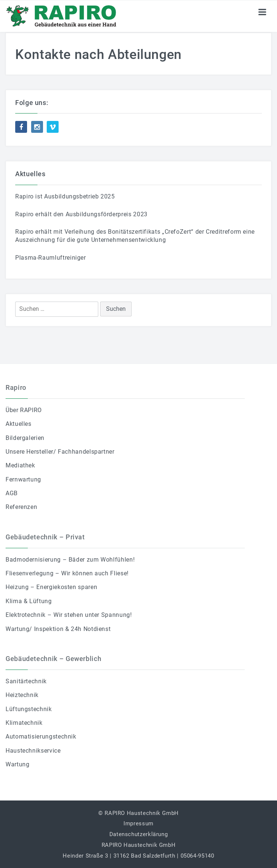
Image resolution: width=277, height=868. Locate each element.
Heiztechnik (22, 695)
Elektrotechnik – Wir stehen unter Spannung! (69, 615)
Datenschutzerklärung (139, 834)
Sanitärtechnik (26, 681)
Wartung (17, 764)
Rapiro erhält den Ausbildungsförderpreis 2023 (81, 214)
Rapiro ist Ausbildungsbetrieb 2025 (65, 196)
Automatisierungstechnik (41, 737)
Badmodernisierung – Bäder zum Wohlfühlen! (70, 560)
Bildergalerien (25, 438)
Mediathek (20, 465)
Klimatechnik (24, 723)
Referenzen (21, 507)
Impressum (138, 823)
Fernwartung (23, 479)
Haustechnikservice (33, 751)
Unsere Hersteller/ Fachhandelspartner (60, 452)
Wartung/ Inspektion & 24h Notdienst (58, 629)
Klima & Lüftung (29, 601)
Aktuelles (19, 424)
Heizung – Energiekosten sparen (51, 587)
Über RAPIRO (24, 410)
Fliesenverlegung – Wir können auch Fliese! (67, 573)
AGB (12, 493)
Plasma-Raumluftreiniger (51, 258)
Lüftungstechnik (29, 709)
